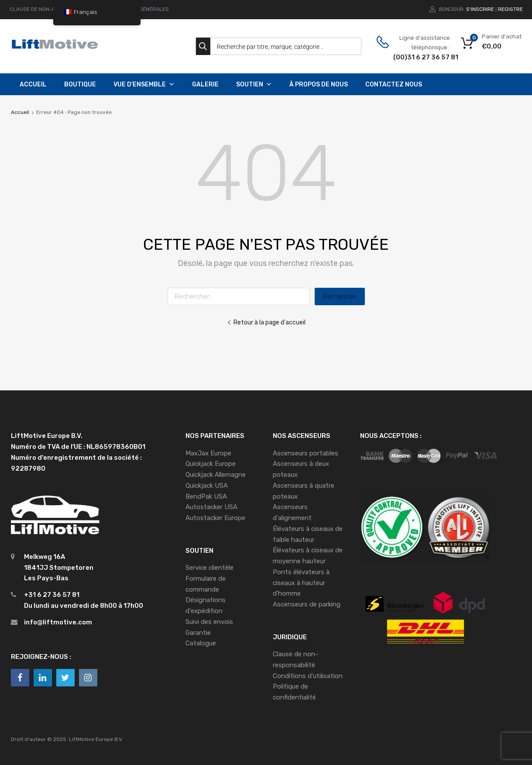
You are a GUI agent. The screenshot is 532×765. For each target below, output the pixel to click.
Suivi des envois (209, 622)
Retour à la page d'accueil (266, 322)
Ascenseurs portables (305, 453)
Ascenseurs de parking (307, 604)
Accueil (33, 84)
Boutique (80, 84)
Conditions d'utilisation (308, 676)
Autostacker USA (211, 507)
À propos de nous (319, 84)
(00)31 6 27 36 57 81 (415, 57)
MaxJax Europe (208, 453)
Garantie (198, 633)
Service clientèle (209, 568)
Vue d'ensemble (144, 84)
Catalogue (201, 643)
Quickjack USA (207, 486)
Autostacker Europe (215, 518)
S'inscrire (480, 9)
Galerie (205, 84)
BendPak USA (206, 496)
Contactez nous (394, 84)
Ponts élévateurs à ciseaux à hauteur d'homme (301, 583)
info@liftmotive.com (58, 622)
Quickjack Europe (211, 464)
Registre (510, 9)
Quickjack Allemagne (216, 475)
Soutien (254, 84)
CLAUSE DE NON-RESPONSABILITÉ (52, 9)
